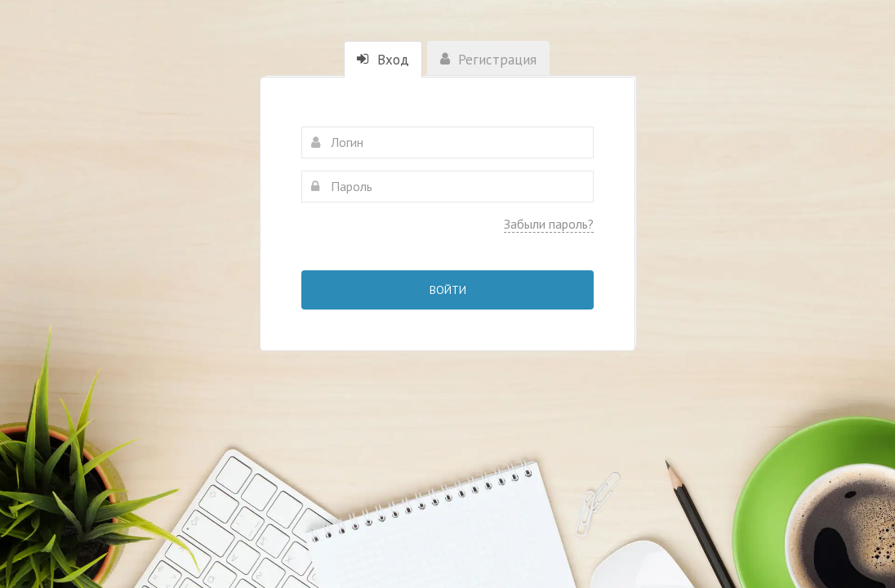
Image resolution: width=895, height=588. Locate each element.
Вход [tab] (383, 60)
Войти (448, 290)
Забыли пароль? (549, 224)
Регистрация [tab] (488, 60)
